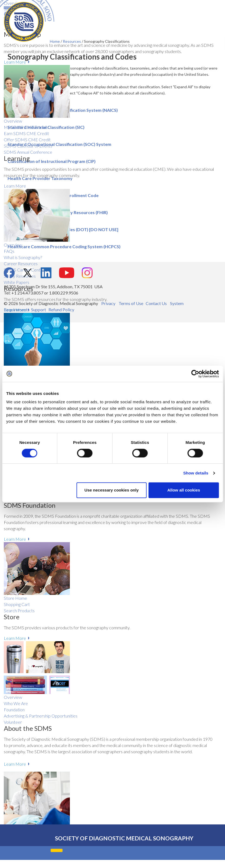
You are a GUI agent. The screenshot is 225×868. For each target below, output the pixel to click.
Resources (72, 41)
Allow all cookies (184, 490)
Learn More (15, 62)
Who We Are (16, 703)
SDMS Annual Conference (28, 152)
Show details (196, 473)
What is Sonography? (23, 257)
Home (55, 41)
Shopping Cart (17, 604)
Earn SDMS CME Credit (26, 133)
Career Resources (21, 263)
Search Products (19, 610)
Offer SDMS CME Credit (27, 140)
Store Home (15, 598)
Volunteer (13, 722)
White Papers (17, 282)
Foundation (14, 710)
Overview (13, 121)
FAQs (9, 251)
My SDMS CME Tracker (26, 127)
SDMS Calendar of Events (28, 146)
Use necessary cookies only (112, 490)
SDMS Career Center (24, 270)
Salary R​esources (20, 276)
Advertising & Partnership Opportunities (41, 716)
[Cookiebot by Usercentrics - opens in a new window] (195, 374)
